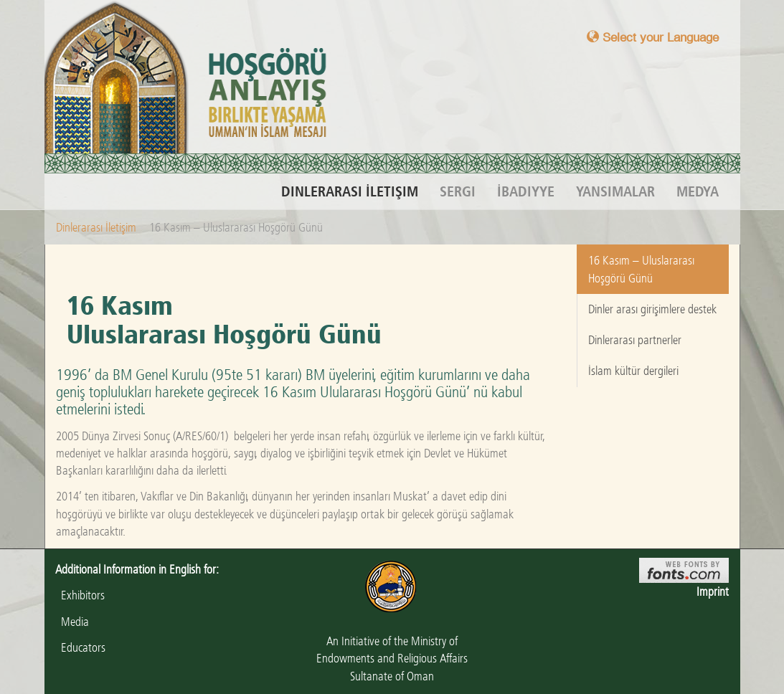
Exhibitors (80, 595)
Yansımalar (615, 191)
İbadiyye (526, 191)
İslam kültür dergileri (633, 371)
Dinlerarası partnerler (635, 340)
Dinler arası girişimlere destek (652, 309)
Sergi (458, 191)
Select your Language (653, 37)
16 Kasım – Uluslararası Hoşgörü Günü (641, 269)
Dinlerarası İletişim (350, 191)
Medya (698, 191)
